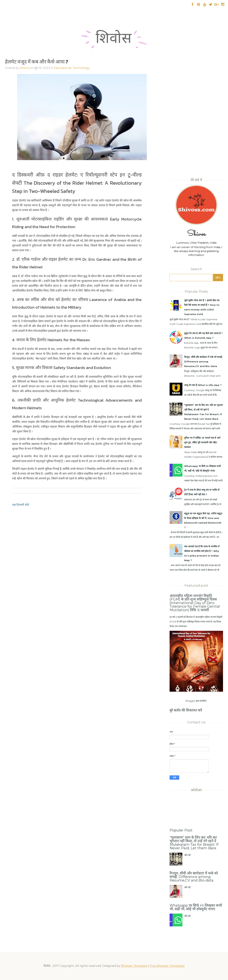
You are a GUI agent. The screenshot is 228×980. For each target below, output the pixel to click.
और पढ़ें (187, 855)
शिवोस (114, 40)
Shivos (25, 68)
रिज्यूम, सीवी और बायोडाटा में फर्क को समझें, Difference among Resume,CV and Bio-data (203, 362)
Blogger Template (134, 966)
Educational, (63, 68)
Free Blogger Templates (167, 966)
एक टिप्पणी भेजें (20, 505)
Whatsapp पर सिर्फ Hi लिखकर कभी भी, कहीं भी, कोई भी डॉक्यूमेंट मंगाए (196, 907)
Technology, (81, 68)
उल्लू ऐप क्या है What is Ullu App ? (203, 385)
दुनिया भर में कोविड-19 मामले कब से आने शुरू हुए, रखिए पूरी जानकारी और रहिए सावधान (202, 442)
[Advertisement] (196, 116)
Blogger (190, 701)
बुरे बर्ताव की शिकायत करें (186, 710)
